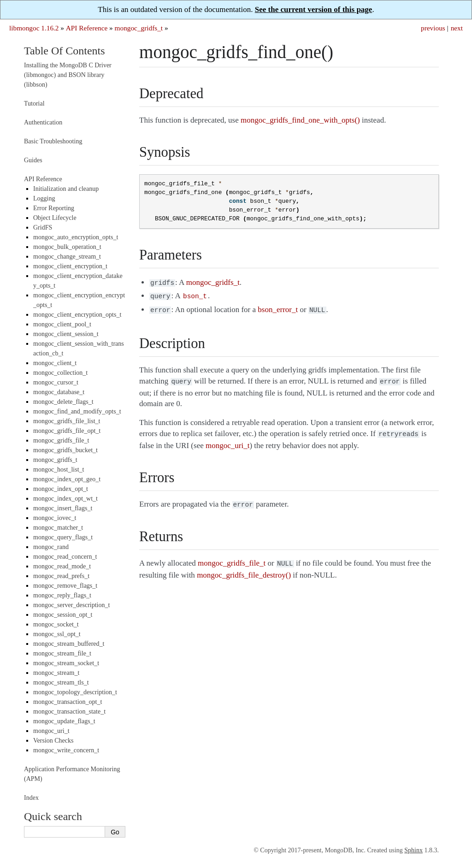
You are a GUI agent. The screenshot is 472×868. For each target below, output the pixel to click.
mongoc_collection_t (60, 373)
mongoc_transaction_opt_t (68, 702)
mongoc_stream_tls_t (61, 682)
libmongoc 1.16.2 (34, 28)
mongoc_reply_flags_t (62, 595)
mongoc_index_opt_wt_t (65, 499)
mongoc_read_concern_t (65, 557)
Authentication (43, 122)
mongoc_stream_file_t (62, 653)
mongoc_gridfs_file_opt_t (67, 431)
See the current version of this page (314, 9)
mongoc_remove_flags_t (65, 586)
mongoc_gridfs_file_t (61, 440)
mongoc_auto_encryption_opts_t (76, 237)
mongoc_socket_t (56, 624)
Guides (33, 160)
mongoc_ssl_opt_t (57, 634)
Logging (44, 198)
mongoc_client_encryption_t (70, 266)
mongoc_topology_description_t (75, 692)
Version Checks (53, 741)
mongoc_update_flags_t (64, 721)
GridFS (43, 227)
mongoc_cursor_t (56, 382)
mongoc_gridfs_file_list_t (67, 421)
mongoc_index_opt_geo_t (67, 479)
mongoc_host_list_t (59, 469)
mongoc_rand (51, 547)
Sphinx (413, 850)
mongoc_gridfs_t (139, 28)
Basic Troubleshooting (53, 141)
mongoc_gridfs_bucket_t (65, 450)
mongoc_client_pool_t (62, 324)
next (457, 28)
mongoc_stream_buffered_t (69, 644)
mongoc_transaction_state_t (69, 712)
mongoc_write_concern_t (66, 750)
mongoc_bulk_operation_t (67, 247)
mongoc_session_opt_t (63, 615)
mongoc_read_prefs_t (61, 576)
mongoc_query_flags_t (63, 537)
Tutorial (34, 103)
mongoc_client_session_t (66, 334)
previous (433, 28)
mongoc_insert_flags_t (63, 508)
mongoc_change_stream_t (67, 257)
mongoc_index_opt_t (61, 489)
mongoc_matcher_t (58, 528)
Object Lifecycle (55, 218)
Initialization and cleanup (66, 189)
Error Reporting (54, 208)
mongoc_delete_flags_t (63, 402)
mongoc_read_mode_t (62, 566)
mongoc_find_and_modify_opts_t (77, 411)
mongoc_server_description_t (71, 605)
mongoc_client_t (55, 363)
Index (31, 798)
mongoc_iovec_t (55, 518)
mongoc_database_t (59, 392)
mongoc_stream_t (56, 673)
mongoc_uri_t (51, 731)
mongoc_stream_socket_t (66, 663)
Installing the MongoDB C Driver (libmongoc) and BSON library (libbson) (68, 75)
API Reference (87, 28)
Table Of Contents (65, 51)
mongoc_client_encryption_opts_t (77, 315)
